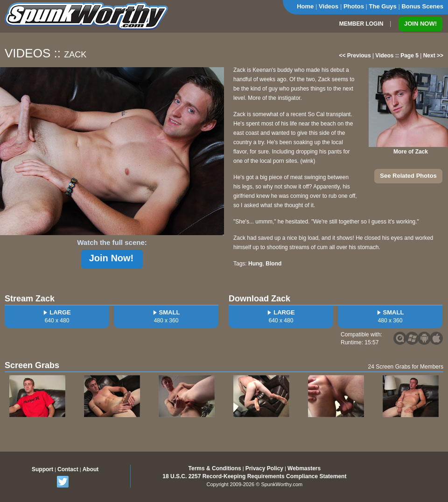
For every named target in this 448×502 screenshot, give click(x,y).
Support (42, 469)
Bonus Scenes (422, 6)
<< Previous (355, 56)
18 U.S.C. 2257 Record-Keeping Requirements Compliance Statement (254, 476)
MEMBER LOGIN (361, 24)
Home (305, 6)
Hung (255, 264)
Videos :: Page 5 (397, 56)
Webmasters (304, 468)
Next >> (433, 56)
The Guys (383, 6)
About (91, 469)
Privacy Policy (264, 468)
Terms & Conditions (215, 468)
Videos (329, 6)
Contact (68, 469)
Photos (354, 6)
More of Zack (411, 152)
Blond (273, 264)
